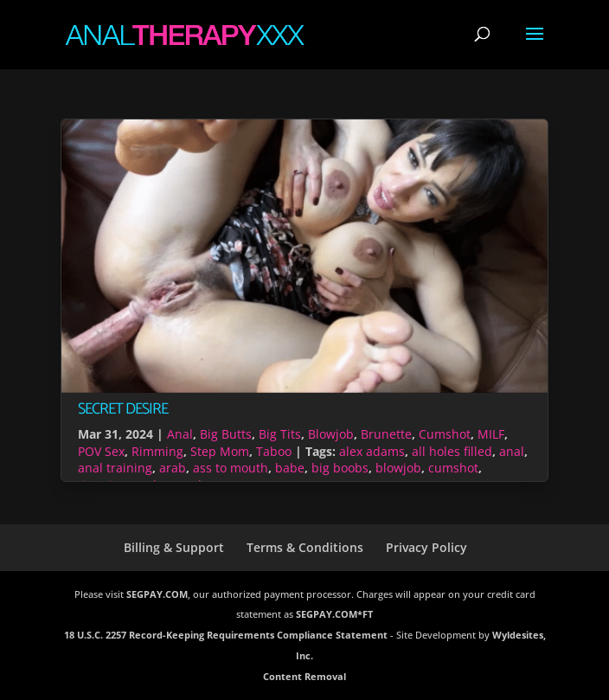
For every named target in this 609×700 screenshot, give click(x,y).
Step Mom (220, 451)
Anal (180, 434)
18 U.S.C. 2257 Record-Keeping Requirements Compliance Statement (226, 635)
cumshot (453, 468)
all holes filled (452, 451)
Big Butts (226, 434)
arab (173, 468)
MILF (491, 434)
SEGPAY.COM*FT (334, 614)
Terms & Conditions (305, 547)
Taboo (274, 451)
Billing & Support (174, 547)
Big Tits (280, 434)
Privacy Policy (426, 547)
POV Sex (101, 451)
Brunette (386, 434)
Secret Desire (123, 409)
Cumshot (445, 434)
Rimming (157, 451)
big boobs (340, 468)
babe (290, 468)
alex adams (372, 451)
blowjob (398, 468)
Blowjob (331, 434)
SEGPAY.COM (157, 594)
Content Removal (304, 676)
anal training (115, 468)
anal (512, 451)
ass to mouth (231, 468)
